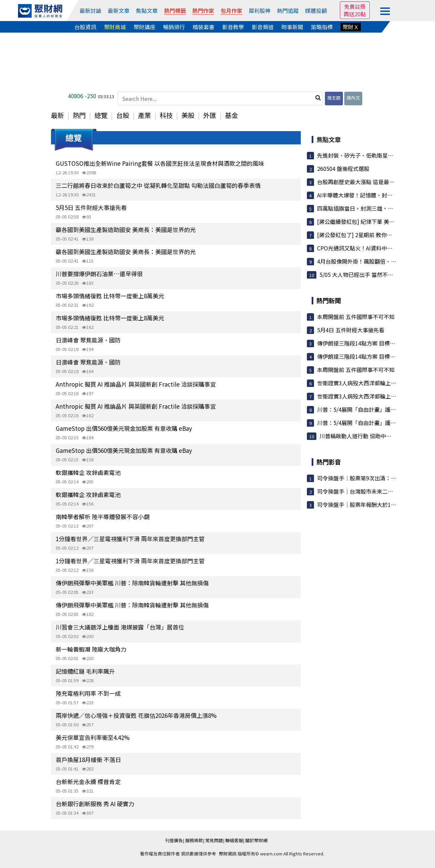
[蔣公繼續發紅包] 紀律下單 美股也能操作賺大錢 (375, 222)
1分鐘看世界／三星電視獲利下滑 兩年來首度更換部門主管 (130, 539)
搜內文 (353, 98)
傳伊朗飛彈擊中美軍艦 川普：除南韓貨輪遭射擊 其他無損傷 (132, 583)
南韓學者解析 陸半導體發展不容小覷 (103, 517)
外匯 (210, 115)
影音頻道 (263, 27)
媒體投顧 (316, 11)
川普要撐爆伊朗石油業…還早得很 (99, 274)
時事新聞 (292, 27)
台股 (123, 115)
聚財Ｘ (351, 27)
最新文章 (119, 11)
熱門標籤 (175, 11)
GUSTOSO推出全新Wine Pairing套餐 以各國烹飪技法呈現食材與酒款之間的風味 (160, 163)
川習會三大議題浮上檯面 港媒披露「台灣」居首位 (120, 627)
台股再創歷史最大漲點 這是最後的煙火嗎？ (369, 182)
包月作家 (231, 11)
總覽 (101, 115)
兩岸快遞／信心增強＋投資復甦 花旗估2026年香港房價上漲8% (136, 715)
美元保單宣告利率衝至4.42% (93, 737)
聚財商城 (115, 27)
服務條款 (194, 840)
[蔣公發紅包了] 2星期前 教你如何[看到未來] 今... (376, 235)
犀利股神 (260, 11)
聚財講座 (144, 27)
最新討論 (90, 11)
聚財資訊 (228, 854)
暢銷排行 (174, 27)
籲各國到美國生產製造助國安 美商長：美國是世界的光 (126, 229)
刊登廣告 (174, 840)
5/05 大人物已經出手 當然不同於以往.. (366, 274)
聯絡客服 (234, 840)
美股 (188, 115)
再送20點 (355, 14)
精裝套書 (204, 27)
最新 (57, 115)
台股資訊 (85, 27)
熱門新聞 (329, 300)
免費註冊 (355, 6)
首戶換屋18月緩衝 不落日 (88, 759)
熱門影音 (329, 462)
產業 (144, 115)
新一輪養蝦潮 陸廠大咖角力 (91, 649)
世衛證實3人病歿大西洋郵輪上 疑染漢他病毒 (371, 383)
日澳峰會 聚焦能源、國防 (88, 340)
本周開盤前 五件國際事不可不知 (356, 317)
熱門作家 (203, 11)
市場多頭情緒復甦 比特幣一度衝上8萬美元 (110, 296)
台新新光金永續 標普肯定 (88, 782)
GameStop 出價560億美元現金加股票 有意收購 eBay (124, 428)
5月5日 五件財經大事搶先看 (91, 207)
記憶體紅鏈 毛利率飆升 (85, 671)
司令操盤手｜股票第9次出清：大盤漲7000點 (371, 478)
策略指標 (322, 27)
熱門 (79, 115)
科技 (166, 115)
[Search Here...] (220, 99)
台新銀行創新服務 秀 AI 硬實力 (95, 804)
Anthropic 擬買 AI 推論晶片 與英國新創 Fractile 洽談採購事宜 (136, 384)
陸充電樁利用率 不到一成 (88, 693)
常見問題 (214, 840)
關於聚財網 (256, 840)
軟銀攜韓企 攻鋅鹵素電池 (88, 472)
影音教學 (233, 27)
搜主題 (334, 98)
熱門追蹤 (288, 11)
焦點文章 (147, 11)
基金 (231, 115)
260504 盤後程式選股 (343, 169)
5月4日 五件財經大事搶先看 (351, 330)
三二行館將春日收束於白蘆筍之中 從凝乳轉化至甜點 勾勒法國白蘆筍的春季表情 (158, 185)
